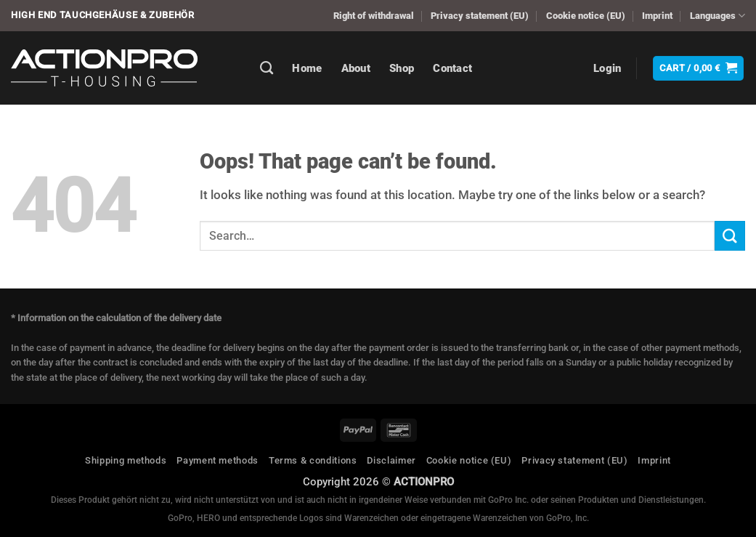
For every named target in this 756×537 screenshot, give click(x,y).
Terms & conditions (313, 460)
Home (307, 68)
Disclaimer (391, 460)
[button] (607, 68)
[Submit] (730, 236)
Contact (452, 68)
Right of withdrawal (374, 16)
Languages (718, 16)
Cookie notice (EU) (586, 16)
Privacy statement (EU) (480, 16)
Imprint (657, 16)
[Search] (267, 68)
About (356, 68)
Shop (402, 68)
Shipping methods (126, 460)
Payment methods (218, 460)
